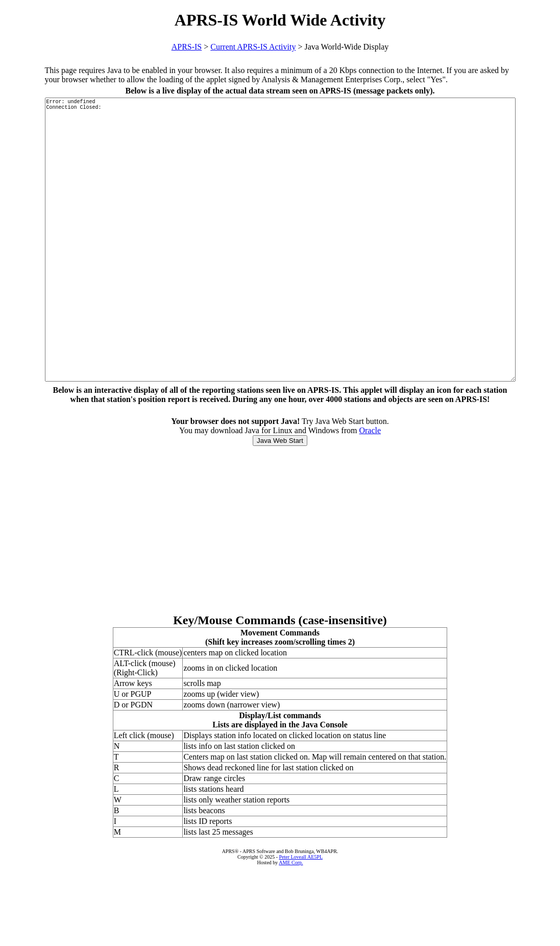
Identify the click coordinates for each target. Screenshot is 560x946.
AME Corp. (291, 939)
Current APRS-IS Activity (253, 47)
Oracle (370, 507)
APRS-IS (187, 47)
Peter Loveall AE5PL (301, 933)
